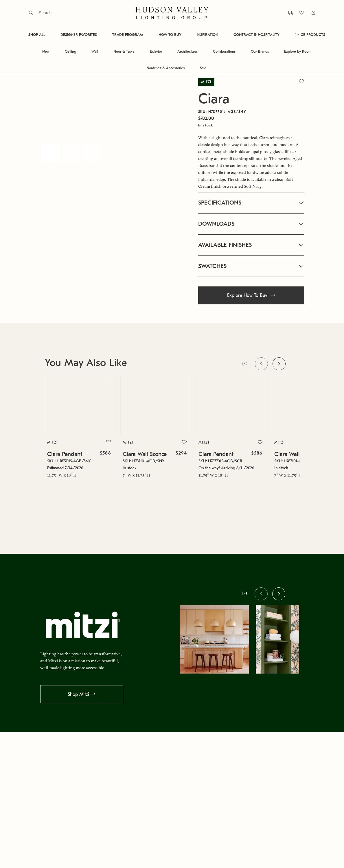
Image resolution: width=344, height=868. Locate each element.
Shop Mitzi (78, 694)
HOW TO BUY (170, 35)
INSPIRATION (207, 35)
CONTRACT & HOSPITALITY (256, 35)
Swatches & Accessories (166, 68)
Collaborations (224, 51)
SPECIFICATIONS (220, 203)
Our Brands (260, 51)
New (46, 51)
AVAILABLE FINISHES (225, 245)
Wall (95, 51)
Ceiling (70, 51)
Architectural (187, 51)
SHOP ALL (37, 35)
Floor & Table (124, 51)
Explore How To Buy (251, 295)
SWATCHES (212, 266)
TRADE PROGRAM (128, 35)
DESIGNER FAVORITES (79, 35)
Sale (203, 68)
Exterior (156, 51)
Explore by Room (298, 51)
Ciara (214, 99)
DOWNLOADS (216, 224)
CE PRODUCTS (310, 35)
